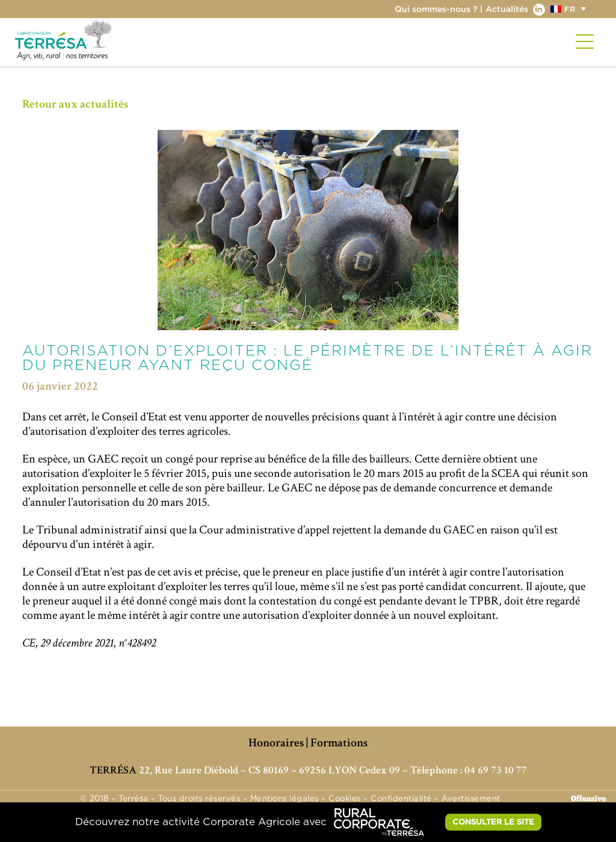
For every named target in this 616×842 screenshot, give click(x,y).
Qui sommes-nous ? (436, 9)
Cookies (345, 799)
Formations (339, 743)
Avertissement (471, 799)
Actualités (507, 9)
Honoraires (276, 743)
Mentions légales (285, 799)
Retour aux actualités (75, 104)
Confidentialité (401, 799)
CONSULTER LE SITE (493, 822)
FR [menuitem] (570, 9)
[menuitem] (570, 9)
